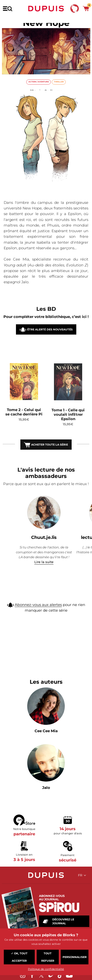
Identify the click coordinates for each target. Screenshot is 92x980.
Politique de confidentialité (46, 969)
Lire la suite (44, 562)
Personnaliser (75, 957)
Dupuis (46, 9)
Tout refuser (48, 957)
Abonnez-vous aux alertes (38, 611)
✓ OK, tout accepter (19, 957)
